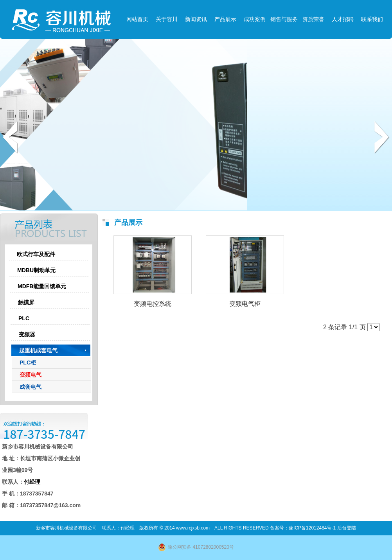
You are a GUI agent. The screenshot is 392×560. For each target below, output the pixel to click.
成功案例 (255, 19)
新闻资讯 (196, 19)
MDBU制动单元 (36, 270)
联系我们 (372, 19)
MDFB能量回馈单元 (42, 286)
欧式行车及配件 (36, 254)
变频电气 (31, 375)
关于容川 (167, 19)
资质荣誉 (313, 19)
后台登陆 (347, 528)
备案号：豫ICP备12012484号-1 (303, 528)
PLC (24, 318)
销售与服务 (284, 19)
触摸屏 (26, 302)
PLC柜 (28, 363)
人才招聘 (343, 19)
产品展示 (225, 19)
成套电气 (31, 387)
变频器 (27, 334)
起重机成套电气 (38, 350)
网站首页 (137, 19)
